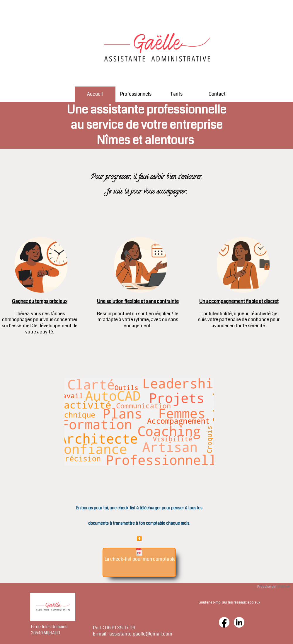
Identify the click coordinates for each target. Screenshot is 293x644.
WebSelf (284, 587)
